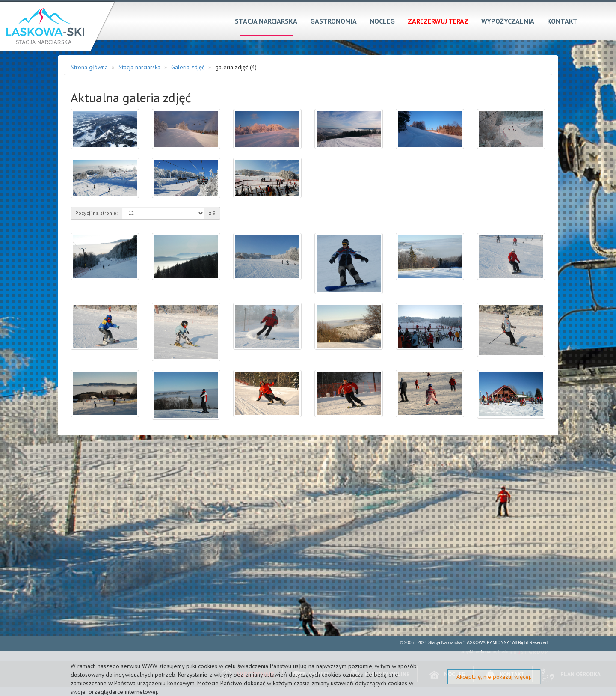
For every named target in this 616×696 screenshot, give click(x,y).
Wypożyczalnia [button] (508, 21)
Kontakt (562, 21)
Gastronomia (333, 21)
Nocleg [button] (382, 21)
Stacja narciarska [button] (266, 21)
